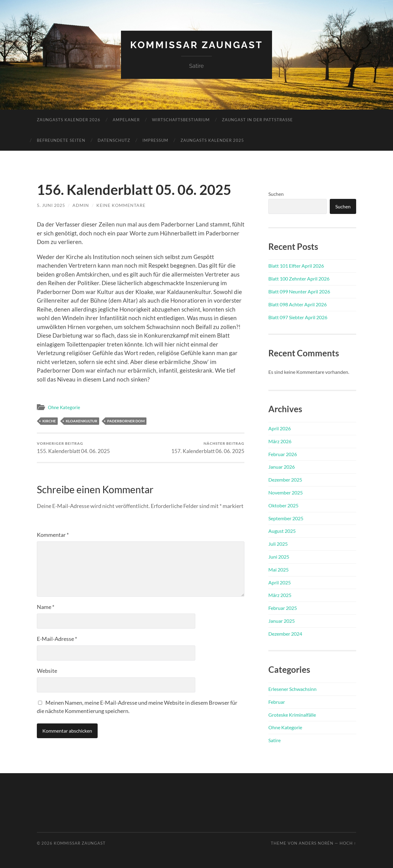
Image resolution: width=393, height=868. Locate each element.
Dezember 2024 (285, 633)
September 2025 (286, 518)
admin (81, 205)
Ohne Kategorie (64, 407)
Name (46, 607)
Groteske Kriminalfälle (292, 714)
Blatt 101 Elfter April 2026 (296, 266)
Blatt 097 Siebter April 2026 (298, 317)
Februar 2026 (283, 454)
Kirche (49, 421)
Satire (274, 740)
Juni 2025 (279, 556)
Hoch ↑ (348, 843)
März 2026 (280, 441)
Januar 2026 (282, 467)
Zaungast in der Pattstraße (257, 119)
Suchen (276, 194)
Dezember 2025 (285, 479)
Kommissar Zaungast (197, 45)
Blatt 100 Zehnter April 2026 (299, 279)
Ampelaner (126, 119)
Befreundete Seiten (61, 140)
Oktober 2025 (283, 505)
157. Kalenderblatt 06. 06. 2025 (208, 448)
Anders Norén (316, 843)
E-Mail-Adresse (57, 639)
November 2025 (286, 492)
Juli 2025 (278, 543)
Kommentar (53, 535)
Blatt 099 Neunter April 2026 (299, 291)
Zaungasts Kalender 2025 (212, 140)
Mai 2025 (278, 569)
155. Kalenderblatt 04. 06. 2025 (73, 448)
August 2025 (282, 531)
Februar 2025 (283, 608)
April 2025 (280, 582)
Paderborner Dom (126, 421)
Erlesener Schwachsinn (292, 689)
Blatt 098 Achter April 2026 (298, 304)
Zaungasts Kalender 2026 (69, 119)
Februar (277, 701)
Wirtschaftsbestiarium (181, 119)
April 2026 (280, 428)
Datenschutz (114, 140)
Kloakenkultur (82, 421)
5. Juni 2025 (51, 205)
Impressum (155, 140)
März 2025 (280, 595)
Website (47, 671)
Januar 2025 (282, 620)
